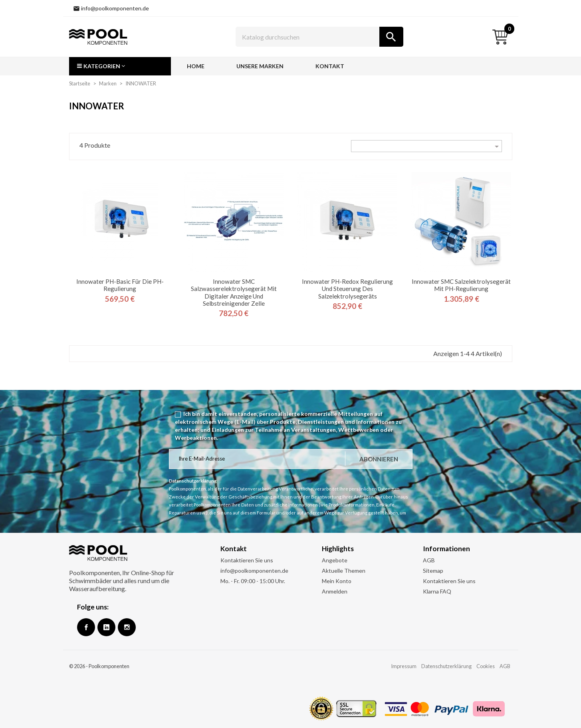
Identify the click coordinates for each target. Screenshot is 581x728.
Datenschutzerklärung (446, 666)
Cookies (486, 666)
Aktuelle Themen (344, 571)
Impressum (404, 666)
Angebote (335, 560)
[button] (120, 66)
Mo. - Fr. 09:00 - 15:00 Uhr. (253, 581)
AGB (429, 560)
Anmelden (335, 591)
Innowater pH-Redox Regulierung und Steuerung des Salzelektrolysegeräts (347, 289)
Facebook (86, 627)
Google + (106, 627)
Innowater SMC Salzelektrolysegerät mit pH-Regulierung (461, 285)
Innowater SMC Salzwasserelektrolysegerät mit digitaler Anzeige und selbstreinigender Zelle (234, 292)
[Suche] (319, 37)
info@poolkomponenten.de (254, 571)
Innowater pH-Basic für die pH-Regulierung (120, 285)
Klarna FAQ (437, 591)
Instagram (127, 627)
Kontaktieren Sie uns (247, 560)
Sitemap (433, 571)
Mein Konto (337, 581)
